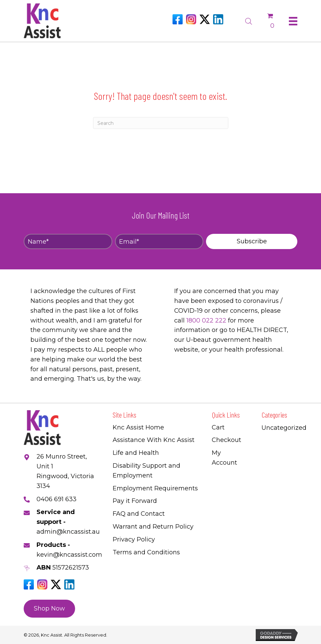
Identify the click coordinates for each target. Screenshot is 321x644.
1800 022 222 (206, 320)
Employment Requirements (155, 488)
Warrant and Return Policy (153, 527)
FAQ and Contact (139, 514)
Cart (218, 427)
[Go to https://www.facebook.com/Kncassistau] (178, 19)
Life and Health (136, 453)
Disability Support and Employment (146, 471)
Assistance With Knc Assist (154, 440)
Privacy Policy (134, 539)
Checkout (226, 440)
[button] (252, 241)
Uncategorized (284, 428)
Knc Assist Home (138, 427)
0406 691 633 (56, 499)
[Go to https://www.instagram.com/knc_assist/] (191, 19)
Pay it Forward (135, 501)
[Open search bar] (249, 20)
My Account (224, 458)
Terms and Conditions (146, 552)
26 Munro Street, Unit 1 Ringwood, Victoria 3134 (65, 471)
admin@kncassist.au (68, 532)
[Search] (161, 123)
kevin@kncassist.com (69, 555)
